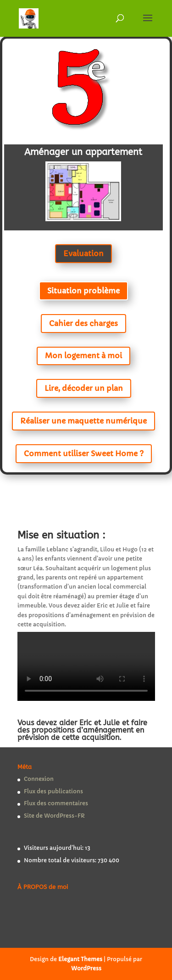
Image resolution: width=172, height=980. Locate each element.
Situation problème (83, 291)
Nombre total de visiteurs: (61, 860)
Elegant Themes (80, 959)
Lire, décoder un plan (84, 388)
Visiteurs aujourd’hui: (54, 848)
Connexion (39, 779)
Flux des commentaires (56, 803)
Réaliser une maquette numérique (83, 421)
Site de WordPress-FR (54, 816)
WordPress (86, 968)
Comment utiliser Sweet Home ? (84, 453)
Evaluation (83, 253)
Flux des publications (53, 791)
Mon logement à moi (83, 355)
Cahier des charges (83, 323)
